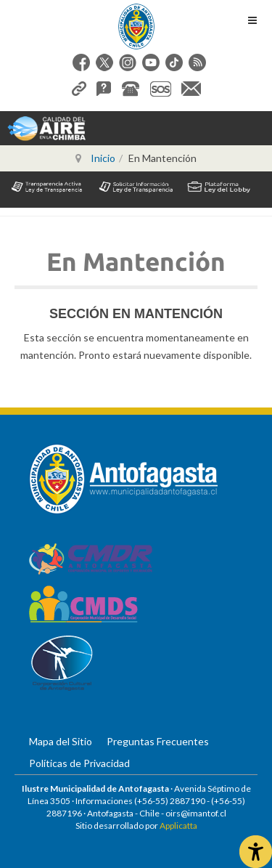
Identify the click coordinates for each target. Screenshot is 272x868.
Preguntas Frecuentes (158, 741)
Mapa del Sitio (61, 741)
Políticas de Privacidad (79, 763)
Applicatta (178, 826)
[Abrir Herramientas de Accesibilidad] (256, 852)
